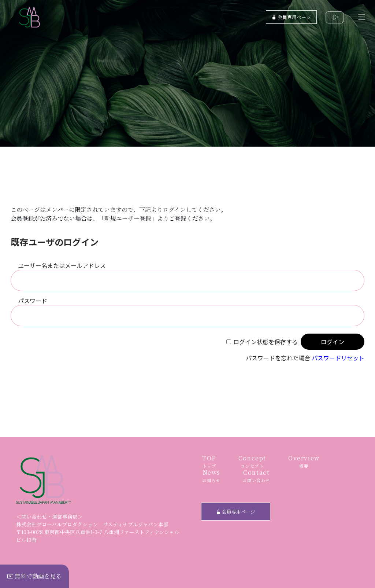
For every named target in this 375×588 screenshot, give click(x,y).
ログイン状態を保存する (266, 342)
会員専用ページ (291, 17)
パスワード (33, 301)
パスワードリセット (338, 358)
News (211, 476)
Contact (256, 476)
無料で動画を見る (34, 576)
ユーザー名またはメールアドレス (62, 265)
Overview (304, 462)
